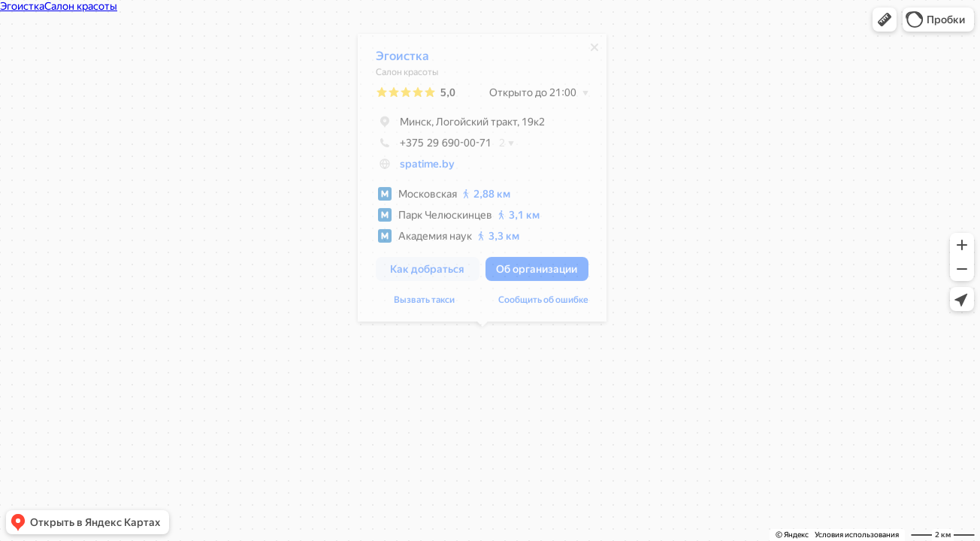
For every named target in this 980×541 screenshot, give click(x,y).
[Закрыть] (594, 51)
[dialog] (482, 181)
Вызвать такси (424, 304)
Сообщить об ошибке (543, 304)
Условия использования (857, 535)
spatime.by (427, 168)
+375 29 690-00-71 (434, 147)
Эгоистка (402, 60)
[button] (885, 20)
